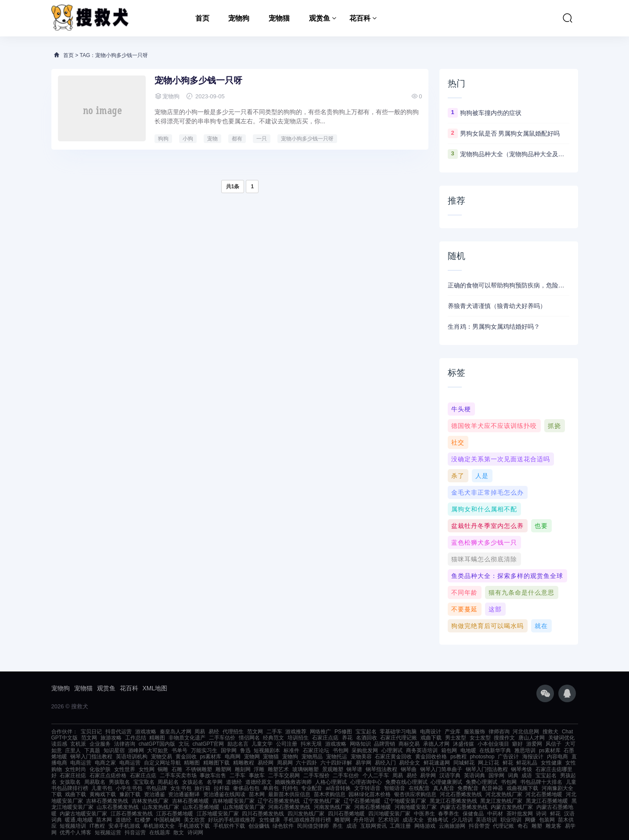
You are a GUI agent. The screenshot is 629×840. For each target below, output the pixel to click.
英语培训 (486, 820)
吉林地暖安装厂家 (234, 801)
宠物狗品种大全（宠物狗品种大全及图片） (515, 154)
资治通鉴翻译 (184, 794)
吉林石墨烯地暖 (190, 801)
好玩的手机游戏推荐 (232, 820)
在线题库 (160, 833)
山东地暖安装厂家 (244, 807)
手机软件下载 (229, 826)
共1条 (233, 187)
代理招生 (233, 732)
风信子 (554, 744)
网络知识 (360, 744)
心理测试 (392, 750)
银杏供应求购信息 (415, 794)
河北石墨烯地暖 (544, 794)
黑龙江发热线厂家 (501, 801)
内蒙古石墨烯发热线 (464, 807)
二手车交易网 (284, 775)
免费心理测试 (482, 782)
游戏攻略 (146, 732)
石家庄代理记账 (399, 738)
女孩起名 (193, 782)
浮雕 (259, 769)
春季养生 (449, 814)
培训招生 (298, 738)
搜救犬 (550, 732)
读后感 (59, 744)
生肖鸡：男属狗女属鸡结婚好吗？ (494, 327)
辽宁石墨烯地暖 (362, 801)
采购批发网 (365, 750)
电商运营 (81, 763)
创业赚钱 (259, 826)
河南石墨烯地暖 (373, 807)
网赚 (530, 820)
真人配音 (444, 788)
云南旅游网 (452, 826)
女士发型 (480, 738)
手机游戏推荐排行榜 (307, 820)
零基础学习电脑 (398, 732)
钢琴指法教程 (381, 769)
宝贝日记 (91, 732)
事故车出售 (213, 775)
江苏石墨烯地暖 (175, 814)
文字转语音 (367, 788)
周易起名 (168, 782)
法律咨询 (125, 744)
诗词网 (195, 833)
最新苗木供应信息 (289, 794)
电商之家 (105, 763)
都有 (237, 139)
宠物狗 (239, 18)
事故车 (257, 775)
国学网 (229, 750)
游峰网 (136, 750)
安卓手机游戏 (124, 826)
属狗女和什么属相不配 (484, 509)
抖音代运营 (119, 732)
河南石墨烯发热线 (289, 807)
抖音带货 (479, 826)
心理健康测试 (446, 782)
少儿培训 (462, 820)
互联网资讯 (374, 826)
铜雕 (163, 769)
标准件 (291, 750)
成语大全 (413, 820)
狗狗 (163, 139)
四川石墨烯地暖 (346, 814)
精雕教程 (244, 763)
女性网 (147, 769)
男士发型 (456, 738)
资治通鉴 (155, 794)
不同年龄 (464, 592)
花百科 (360, 18)
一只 (262, 139)
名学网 (215, 782)
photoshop (482, 757)
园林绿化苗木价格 (370, 794)
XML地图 (155, 688)
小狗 (188, 139)
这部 (495, 609)
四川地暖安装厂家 (389, 814)
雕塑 (537, 826)
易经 (214, 732)
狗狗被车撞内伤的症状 (491, 113)
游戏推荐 (296, 732)
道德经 (234, 782)
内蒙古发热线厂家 (512, 807)
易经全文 (410, 763)
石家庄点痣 (325, 738)
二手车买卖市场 (178, 775)
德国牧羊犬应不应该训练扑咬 (494, 426)
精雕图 (157, 738)
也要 (541, 526)
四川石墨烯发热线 (263, 814)
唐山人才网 (532, 738)
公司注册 (287, 744)
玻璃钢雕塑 (306, 769)
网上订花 (489, 763)
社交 (458, 442)
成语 (527, 775)
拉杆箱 (222, 788)
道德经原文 (259, 782)
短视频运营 (108, 833)
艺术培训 (388, 820)
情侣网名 (249, 738)
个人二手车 (376, 775)
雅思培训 (525, 750)
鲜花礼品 (527, 763)
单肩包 (271, 788)
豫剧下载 (130, 794)
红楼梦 (143, 820)
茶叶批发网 (520, 814)
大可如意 (158, 750)
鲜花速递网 (437, 763)
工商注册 (400, 826)
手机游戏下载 (194, 826)
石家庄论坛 (316, 750)
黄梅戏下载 (103, 794)
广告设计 (508, 757)
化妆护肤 (100, 769)
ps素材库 (550, 750)
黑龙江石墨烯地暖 (547, 801)
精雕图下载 (216, 763)
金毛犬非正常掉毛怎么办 (487, 492)
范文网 (255, 732)
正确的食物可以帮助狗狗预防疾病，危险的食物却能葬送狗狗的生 (509, 285)
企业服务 (100, 744)
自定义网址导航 (162, 763)
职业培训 (511, 820)
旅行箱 (202, 788)
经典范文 (273, 738)
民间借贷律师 (313, 826)
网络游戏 (425, 826)
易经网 (266, 763)
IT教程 (97, 826)
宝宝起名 (366, 732)
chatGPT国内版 (157, 744)
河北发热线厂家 (504, 794)
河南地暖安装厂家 (416, 807)
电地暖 (468, 750)
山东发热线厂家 (161, 807)
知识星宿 (114, 750)
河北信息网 (526, 732)
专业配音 (312, 788)
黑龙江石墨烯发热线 (453, 801)
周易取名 (95, 782)
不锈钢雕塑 (199, 769)
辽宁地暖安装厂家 (405, 801)
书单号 (180, 750)
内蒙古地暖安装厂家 (83, 814)
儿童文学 (262, 744)
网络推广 (320, 732)
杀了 (458, 476)
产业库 (453, 732)
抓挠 (554, 426)
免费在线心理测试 (406, 782)
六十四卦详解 (336, 763)
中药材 (495, 814)
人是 (482, 476)
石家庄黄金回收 (393, 757)
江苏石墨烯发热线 (132, 814)
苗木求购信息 (330, 794)
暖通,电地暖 (79, 820)
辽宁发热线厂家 (322, 801)
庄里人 (73, 750)
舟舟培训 (364, 820)
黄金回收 (186, 757)
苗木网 (257, 794)
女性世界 (125, 769)
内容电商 (557, 757)
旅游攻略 (111, 738)
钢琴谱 (354, 769)
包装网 (547, 820)
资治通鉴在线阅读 (224, 794)
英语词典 (474, 775)
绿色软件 (283, 826)
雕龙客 (554, 826)
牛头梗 (461, 409)
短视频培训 (73, 826)
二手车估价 (222, 738)
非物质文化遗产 (187, 738)
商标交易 (409, 744)
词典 (513, 775)
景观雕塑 (333, 769)
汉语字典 (450, 775)
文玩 (184, 744)
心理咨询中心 (366, 782)
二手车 (274, 732)
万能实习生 (204, 750)
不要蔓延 (464, 609)
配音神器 (492, 788)
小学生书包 (129, 788)
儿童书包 (102, 788)
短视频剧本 (267, 750)
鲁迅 (245, 750)
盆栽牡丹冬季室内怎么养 (487, 526)
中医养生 (424, 814)
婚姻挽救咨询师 (293, 782)
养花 (347, 738)
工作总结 (136, 738)
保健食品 (473, 814)
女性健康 (551, 763)
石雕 (177, 769)
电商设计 (431, 732)
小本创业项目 (493, 744)
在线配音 (419, 788)
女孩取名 (70, 782)
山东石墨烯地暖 (201, 807)
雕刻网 (243, 769)
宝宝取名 (144, 782)
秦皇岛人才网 (176, 732)
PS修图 (343, 732)
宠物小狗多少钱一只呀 (198, 80)
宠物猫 (279, 18)
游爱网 (534, 744)
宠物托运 (337, 757)
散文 (179, 833)
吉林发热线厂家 (150, 801)
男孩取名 (119, 782)
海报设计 (533, 757)
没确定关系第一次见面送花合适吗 (501, 459)
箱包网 (449, 750)
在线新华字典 (495, 750)
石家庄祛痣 (73, 775)
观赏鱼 (320, 18)
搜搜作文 (504, 738)
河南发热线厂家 (332, 807)
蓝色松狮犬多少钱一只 (484, 542)
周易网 (285, 763)
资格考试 (438, 820)
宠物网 (252, 757)
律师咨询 (499, 732)
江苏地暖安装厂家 (218, 814)
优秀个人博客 (75, 833)
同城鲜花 (464, 763)
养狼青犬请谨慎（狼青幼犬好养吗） (497, 306)
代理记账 (503, 826)
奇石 (523, 826)
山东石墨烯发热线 (118, 807)
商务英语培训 (422, 750)
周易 (200, 732)
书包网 (341, 750)
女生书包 (181, 788)
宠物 (212, 139)
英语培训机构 (132, 757)
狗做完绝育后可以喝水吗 (487, 626)
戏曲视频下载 (522, 788)
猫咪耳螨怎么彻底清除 (484, 559)
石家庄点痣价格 (108, 775)
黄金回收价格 (431, 757)
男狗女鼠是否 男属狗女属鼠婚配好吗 (510, 133)
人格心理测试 (331, 782)
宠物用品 (312, 757)
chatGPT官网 (208, 744)
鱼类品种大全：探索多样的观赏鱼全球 (507, 576)
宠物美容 (361, 757)
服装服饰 (474, 732)
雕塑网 (223, 769)
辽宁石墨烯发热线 (279, 801)
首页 (202, 18)
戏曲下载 (431, 738)
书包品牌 (156, 788)
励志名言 (238, 744)
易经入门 (385, 763)
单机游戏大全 (159, 826)
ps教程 (458, 757)
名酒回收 (367, 738)
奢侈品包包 (246, 788)
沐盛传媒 (464, 744)
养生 (338, 826)
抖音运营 (135, 833)
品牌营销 (385, 744)
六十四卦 (306, 763)
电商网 (233, 757)
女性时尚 (75, 769)
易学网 (363, 763)
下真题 (92, 750)
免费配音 (468, 788)
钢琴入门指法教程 (91, 757)
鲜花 (508, 763)
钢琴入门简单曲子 (441, 769)
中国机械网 (167, 820)
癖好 (518, 744)
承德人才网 (436, 744)
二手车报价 (316, 775)
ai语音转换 (338, 788)
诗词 (541, 814)
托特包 (290, 788)
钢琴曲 (409, 769)
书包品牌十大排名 (541, 782)
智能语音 (395, 788)
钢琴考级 (521, 769)
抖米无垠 (311, 744)
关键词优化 (561, 738)
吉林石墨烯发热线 (107, 801)
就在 (541, 626)
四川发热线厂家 (306, 814)
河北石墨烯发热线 (461, 794)
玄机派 (78, 744)
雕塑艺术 (278, 769)
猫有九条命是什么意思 (521, 592)
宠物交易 (162, 757)
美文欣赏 (194, 820)
